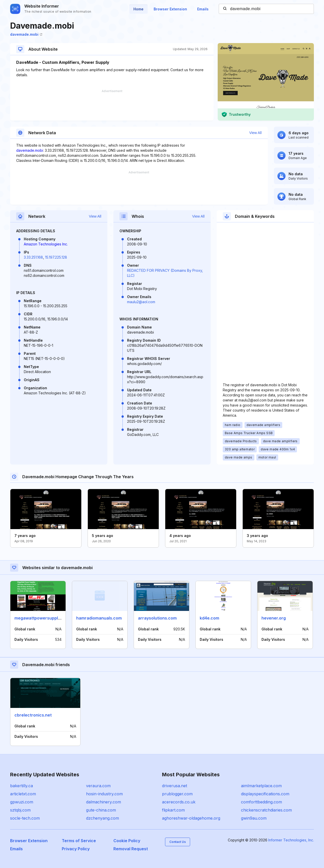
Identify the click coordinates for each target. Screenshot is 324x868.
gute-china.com (101, 810)
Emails (203, 9)
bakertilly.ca (22, 786)
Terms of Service (79, 841)
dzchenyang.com (103, 818)
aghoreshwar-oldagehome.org (191, 818)
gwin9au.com (254, 818)
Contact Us (178, 842)
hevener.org (274, 618)
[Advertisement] (112, 105)
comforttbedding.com (261, 802)
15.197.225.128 (56, 257)
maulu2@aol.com (141, 302)
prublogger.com (177, 794)
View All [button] (256, 133)
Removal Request (131, 849)
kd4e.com (209, 618)
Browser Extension (170, 9)
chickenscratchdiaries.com (266, 810)
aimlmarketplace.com (261, 786)
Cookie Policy (127, 841)
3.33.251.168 (33, 257)
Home (138, 9)
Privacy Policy (76, 849)
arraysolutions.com (157, 618)
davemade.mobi (26, 34)
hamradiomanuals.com (99, 618)
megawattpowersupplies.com (44, 618)
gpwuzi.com (22, 802)
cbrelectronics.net (33, 715)
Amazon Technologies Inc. (46, 244)
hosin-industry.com (104, 794)
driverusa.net (175, 786)
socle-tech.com (25, 818)
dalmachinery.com (104, 802)
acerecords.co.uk (179, 802)
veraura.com (98, 786)
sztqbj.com (20, 810)
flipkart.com (173, 810)
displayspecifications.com (265, 794)
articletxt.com (23, 794)
